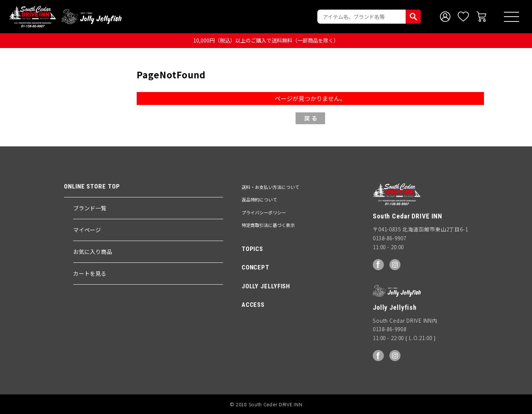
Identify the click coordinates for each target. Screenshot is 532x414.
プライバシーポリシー (264, 212)
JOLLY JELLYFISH (266, 286)
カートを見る (90, 273)
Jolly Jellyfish (92, 17)
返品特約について (259, 199)
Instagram (395, 265)
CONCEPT (255, 267)
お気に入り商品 (93, 252)
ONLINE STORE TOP (92, 186)
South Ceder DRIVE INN (33, 17)
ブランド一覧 (90, 208)
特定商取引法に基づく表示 (268, 225)
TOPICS (252, 249)
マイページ (87, 230)
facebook (378, 265)
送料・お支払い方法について (270, 187)
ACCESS (253, 305)
